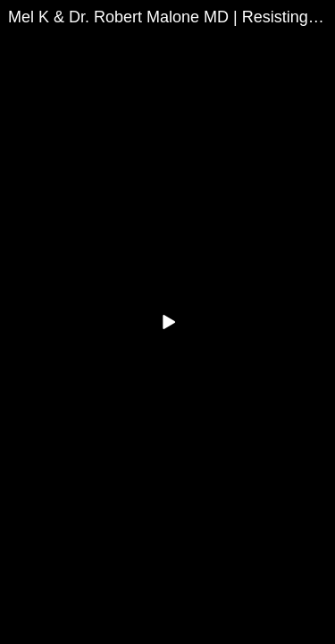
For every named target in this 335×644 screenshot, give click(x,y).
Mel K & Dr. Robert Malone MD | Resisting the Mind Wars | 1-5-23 (172, 17)
